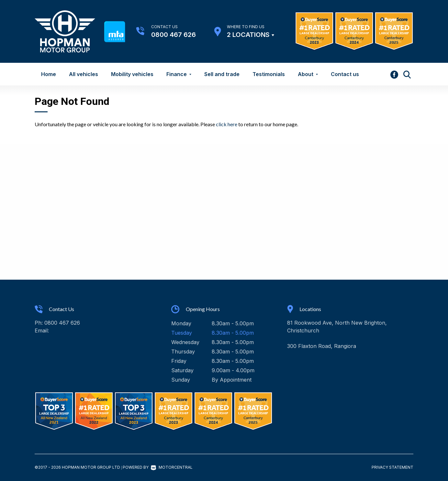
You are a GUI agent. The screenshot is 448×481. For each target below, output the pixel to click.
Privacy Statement (392, 467)
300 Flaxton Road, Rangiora (322, 346)
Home (49, 74)
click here (227, 124)
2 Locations (248, 35)
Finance (179, 74)
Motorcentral (172, 467)
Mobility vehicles (132, 74)
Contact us (345, 74)
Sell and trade (222, 74)
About (308, 74)
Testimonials (269, 74)
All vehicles (84, 74)
